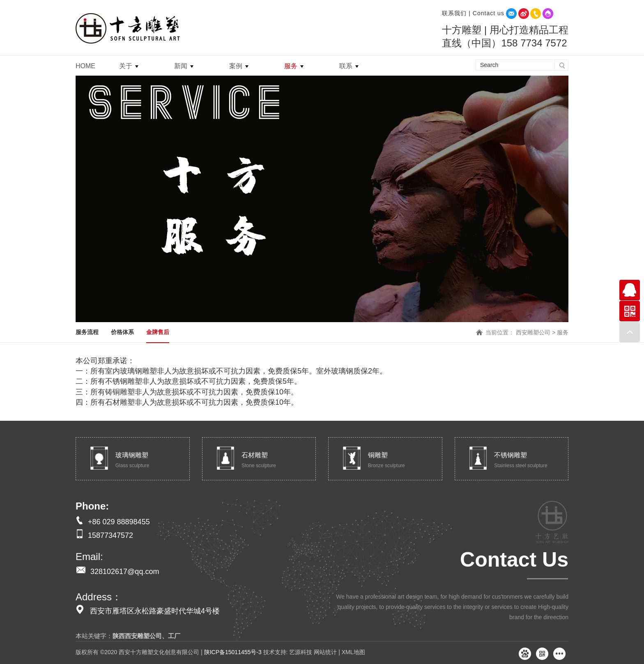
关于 (126, 66)
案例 (236, 66)
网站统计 (325, 652)
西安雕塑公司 (533, 332)
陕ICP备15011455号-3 (233, 652)
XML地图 (353, 652)
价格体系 (122, 332)
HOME (85, 66)
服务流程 (87, 332)
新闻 (181, 66)
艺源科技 (300, 652)
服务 (291, 66)
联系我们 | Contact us (473, 13)
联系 (346, 66)
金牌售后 (158, 332)
